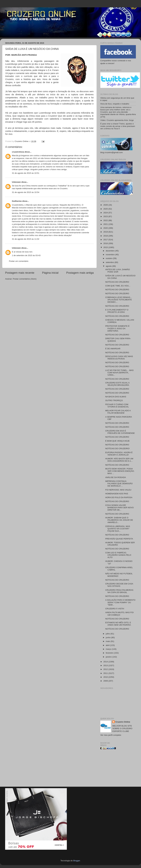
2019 (106, 232)
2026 (106, 205)
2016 (106, 243)
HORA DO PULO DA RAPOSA (119, 497)
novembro (110, 255)
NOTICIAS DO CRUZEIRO (117, 580)
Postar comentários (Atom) (25, 279)
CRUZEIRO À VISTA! (115, 609)
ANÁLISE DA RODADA (116, 477)
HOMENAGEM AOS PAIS (117, 494)
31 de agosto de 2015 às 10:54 (26, 192)
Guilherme (17, 201)
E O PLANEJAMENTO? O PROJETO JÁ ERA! (117, 311)
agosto (109, 266)
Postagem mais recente (20, 273)
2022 (106, 220)
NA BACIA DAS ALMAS (116, 397)
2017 (106, 240)
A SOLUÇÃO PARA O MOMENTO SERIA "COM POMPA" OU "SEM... (120, 602)
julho (108, 634)
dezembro (110, 251)
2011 (106, 673)
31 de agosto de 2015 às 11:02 (26, 239)
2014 (106, 662)
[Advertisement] (118, 769)
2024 (106, 213)
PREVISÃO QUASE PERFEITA (119, 539)
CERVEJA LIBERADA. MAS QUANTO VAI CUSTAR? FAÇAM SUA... (118, 529)
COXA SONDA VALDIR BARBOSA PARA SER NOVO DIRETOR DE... (119, 508)
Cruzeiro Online (123, 722)
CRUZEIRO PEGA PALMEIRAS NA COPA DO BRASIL (119, 591)
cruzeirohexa (18, 152)
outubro (109, 258)
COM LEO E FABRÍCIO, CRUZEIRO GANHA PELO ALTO (118, 555)
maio (108, 641)
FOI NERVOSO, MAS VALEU (118, 490)
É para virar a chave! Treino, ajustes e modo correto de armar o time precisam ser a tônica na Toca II (118, 126)
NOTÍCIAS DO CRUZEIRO (117, 282)
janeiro (109, 657)
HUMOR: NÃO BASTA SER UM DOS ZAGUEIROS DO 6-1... (119, 460)
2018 (106, 236)
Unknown (16, 182)
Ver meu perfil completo (111, 735)
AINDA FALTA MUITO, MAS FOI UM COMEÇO (119, 614)
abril (108, 645)
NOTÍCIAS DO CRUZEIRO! (117, 449)
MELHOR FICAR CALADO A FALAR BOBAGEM (118, 412)
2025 (106, 209)
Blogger (77, 861)
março (109, 649)
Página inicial (50, 273)
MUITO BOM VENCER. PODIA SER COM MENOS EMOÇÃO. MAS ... (120, 471)
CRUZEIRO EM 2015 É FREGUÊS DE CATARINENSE (120, 432)
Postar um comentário (19, 261)
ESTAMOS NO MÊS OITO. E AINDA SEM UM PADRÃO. (118, 624)
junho (108, 637)
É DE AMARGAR (113, 349)
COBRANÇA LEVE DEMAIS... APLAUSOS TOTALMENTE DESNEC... (119, 300)
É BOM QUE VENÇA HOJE (117, 441)
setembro (110, 262)
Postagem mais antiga (80, 273)
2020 (106, 228)
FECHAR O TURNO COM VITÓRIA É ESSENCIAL (117, 406)
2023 (106, 216)
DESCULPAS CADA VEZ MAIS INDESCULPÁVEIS (119, 358)
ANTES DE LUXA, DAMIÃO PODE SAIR (118, 271)
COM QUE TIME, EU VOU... (118, 286)
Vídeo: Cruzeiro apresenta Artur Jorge (117, 120)
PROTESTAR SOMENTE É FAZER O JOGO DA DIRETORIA (117, 328)
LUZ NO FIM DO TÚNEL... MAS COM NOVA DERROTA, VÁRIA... (119, 373)
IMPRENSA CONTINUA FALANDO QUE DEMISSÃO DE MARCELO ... (119, 484)
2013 (106, 665)
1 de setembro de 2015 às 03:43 (26, 255)
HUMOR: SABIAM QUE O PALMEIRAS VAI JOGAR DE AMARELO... (119, 520)
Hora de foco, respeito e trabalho (115, 104)
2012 (106, 669)
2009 (106, 681)
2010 (106, 677)
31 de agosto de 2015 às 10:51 (26, 173)
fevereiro (110, 653)
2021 (106, 224)
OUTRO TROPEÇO (114, 400)
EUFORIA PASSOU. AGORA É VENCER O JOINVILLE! (119, 454)
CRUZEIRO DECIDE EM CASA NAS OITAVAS (119, 585)
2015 (106, 247)
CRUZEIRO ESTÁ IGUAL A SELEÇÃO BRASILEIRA (117, 384)
